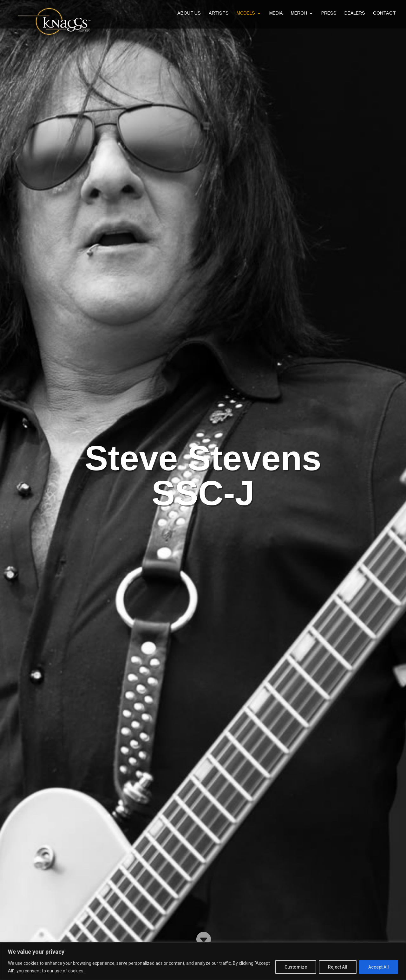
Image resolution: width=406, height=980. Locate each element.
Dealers (355, 15)
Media (276, 15)
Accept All (379, 967)
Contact (384, 15)
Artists (219, 15)
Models (246, 15)
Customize (296, 967)
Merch (299, 15)
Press (329, 15)
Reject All (338, 967)
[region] (203, 961)
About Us (189, 15)
